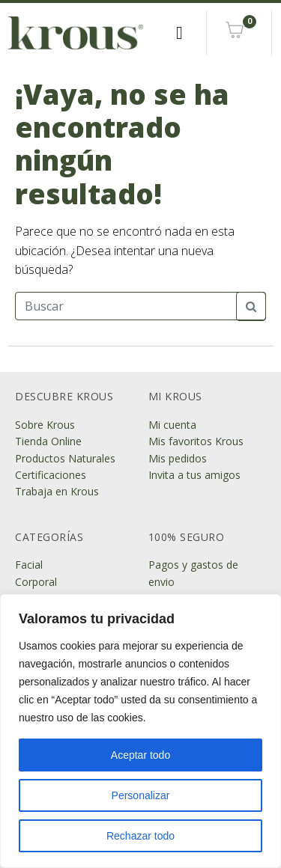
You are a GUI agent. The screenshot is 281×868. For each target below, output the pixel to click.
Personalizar (141, 795)
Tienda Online (48, 441)
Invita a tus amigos (194, 475)
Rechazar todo (140, 836)
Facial (29, 565)
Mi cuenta (172, 425)
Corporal (36, 582)
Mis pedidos (178, 458)
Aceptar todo (140, 755)
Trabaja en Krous (57, 491)
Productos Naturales (65, 458)
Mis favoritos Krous (196, 441)
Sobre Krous (45, 425)
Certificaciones (51, 475)
